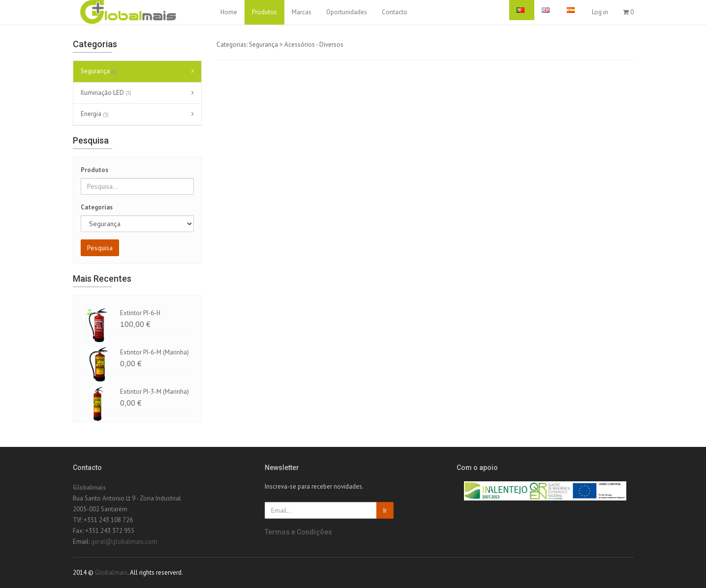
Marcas (302, 12)
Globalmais (89, 487)
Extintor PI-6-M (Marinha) (154, 352)
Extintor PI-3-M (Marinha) (154, 392)
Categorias (97, 207)
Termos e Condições (298, 532)
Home (229, 12)
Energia (96, 115)
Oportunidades (347, 12)
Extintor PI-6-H (140, 313)
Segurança (100, 72)
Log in (600, 12)
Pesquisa (100, 248)
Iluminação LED (107, 93)
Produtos (264, 12)
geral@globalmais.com (124, 542)
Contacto (395, 12)
